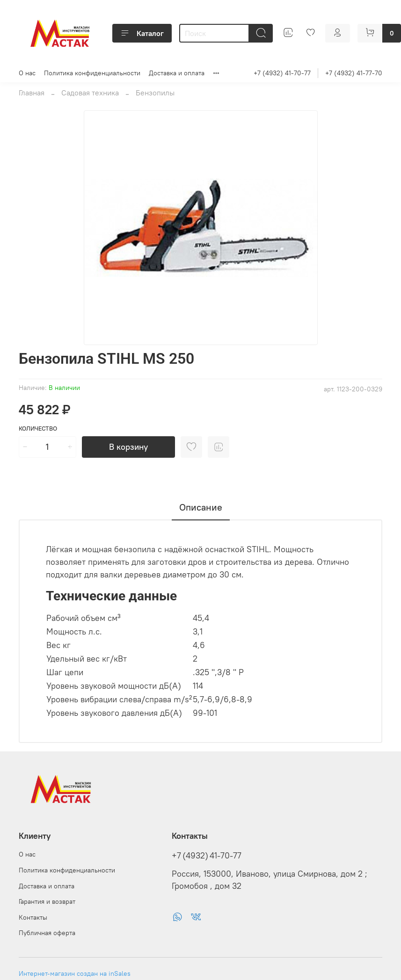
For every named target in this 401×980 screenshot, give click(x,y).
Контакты (33, 917)
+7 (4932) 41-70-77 (282, 73)
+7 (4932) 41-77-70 (354, 73)
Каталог (142, 33)
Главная (32, 93)
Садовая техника (90, 93)
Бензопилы (155, 93)
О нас (27, 73)
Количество (38, 429)
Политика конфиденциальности (92, 73)
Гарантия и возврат (47, 901)
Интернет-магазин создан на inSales (75, 973)
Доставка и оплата (177, 73)
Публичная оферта (47, 933)
